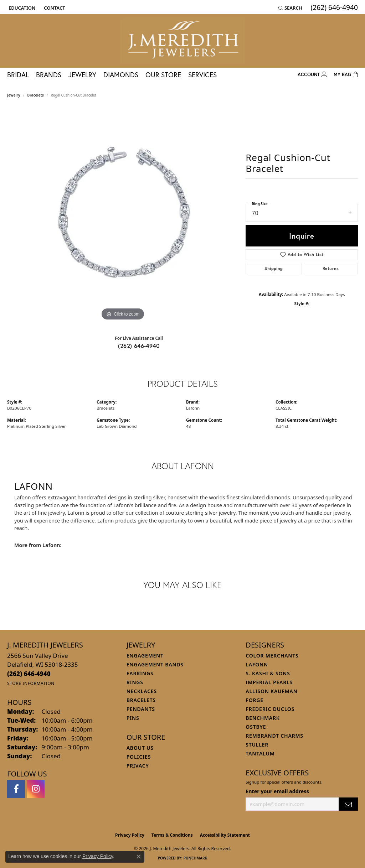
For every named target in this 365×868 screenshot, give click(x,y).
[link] (54, 8)
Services (202, 75)
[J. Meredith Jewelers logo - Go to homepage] (182, 41)
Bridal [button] (18, 75)
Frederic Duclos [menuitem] (270, 709)
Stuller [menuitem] (257, 745)
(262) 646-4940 (139, 346)
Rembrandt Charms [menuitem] (274, 736)
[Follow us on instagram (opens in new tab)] (36, 789)
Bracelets (36, 95)
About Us (140, 748)
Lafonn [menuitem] (257, 664)
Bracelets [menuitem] (141, 700)
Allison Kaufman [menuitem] (271, 691)
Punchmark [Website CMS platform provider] (196, 858)
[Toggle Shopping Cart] (346, 75)
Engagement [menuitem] (145, 656)
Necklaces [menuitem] (142, 691)
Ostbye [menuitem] (256, 727)
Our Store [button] (163, 75)
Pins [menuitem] (133, 718)
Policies (139, 757)
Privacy (138, 766)
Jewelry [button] (82, 75)
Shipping (274, 268)
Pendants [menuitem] (141, 709)
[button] (21, 8)
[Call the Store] (29, 674)
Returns (331, 268)
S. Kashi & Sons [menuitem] (268, 673)
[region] (123, 215)
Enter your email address (277, 791)
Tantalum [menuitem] (260, 753)
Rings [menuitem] (135, 682)
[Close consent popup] (139, 857)
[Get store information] (31, 683)
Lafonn (193, 408)
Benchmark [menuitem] (263, 718)
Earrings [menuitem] (140, 673)
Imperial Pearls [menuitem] (269, 682)
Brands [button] (49, 75)
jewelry (14, 95)
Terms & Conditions (172, 835)
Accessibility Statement (225, 835)
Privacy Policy (130, 835)
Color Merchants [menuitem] (272, 656)
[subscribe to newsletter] (348, 804)
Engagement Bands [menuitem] (155, 664)
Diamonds (121, 75)
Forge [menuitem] (255, 700)
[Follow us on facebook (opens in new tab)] (16, 789)
